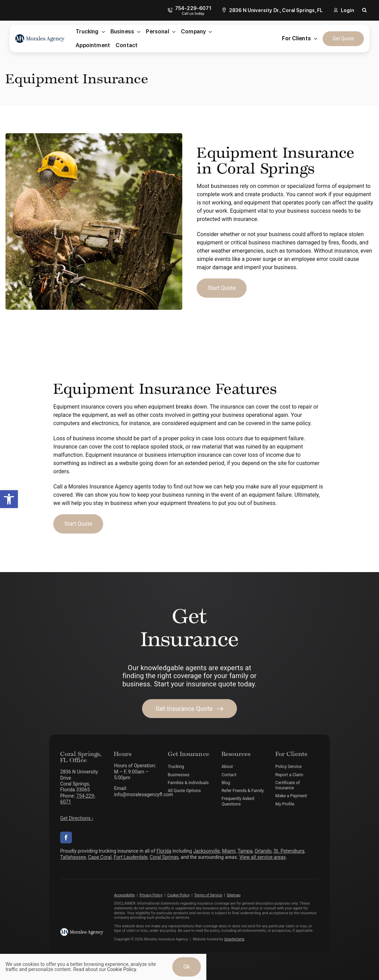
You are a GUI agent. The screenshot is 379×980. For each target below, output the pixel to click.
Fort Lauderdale (131, 857)
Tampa (245, 851)
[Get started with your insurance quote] (190, 709)
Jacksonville (207, 851)
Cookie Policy (178, 895)
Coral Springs (164, 857)
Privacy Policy (151, 895)
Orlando (263, 851)
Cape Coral (100, 857)
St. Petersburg (289, 851)
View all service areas (263, 857)
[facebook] (66, 837)
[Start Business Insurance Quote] (222, 288)
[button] (9, 499)
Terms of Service (208, 895)
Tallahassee (73, 857)
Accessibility (124, 895)
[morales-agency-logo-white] (82, 931)
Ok (187, 967)
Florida (164, 851)
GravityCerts (234, 939)
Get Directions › (77, 818)
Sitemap (234, 895)
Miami (229, 851)
